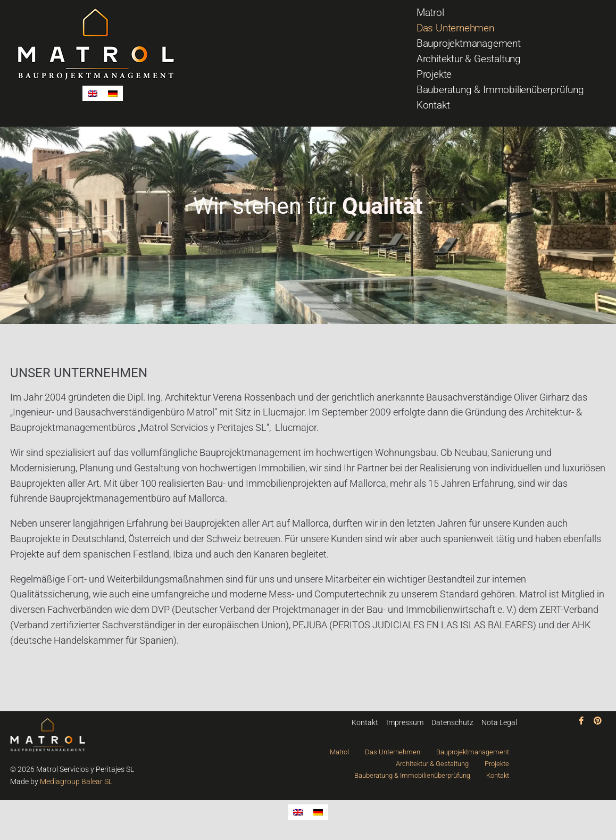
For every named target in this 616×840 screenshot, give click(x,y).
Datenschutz (452, 722)
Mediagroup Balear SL (76, 781)
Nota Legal (499, 722)
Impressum (405, 722)
